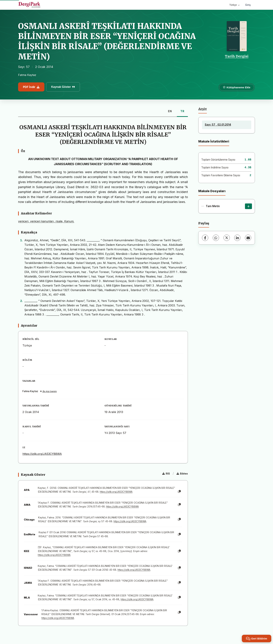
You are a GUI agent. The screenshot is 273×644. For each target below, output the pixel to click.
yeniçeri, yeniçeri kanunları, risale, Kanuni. (46, 221)
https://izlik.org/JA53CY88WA (42, 454)
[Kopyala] (179, 492)
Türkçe (234, 5)
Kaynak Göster (63, 87)
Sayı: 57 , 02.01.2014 (218, 125)
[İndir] (248, 206)
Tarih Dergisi (237, 56)
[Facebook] (205, 238)
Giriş (248, 5)
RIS (166, 474)
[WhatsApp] (216, 238)
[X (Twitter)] (227, 238)
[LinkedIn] (237, 238)
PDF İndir (31, 87)
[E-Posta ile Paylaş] (248, 238)
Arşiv (203, 109)
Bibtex (182, 474)
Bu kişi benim (48, 391)
